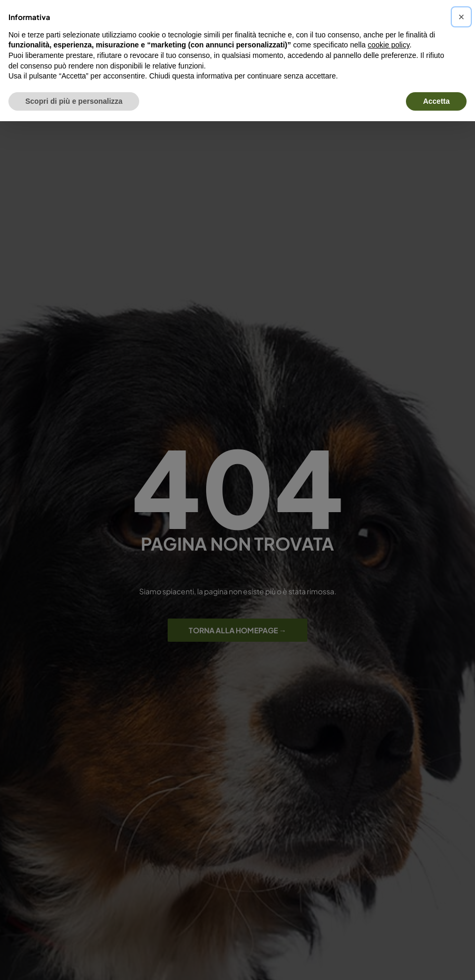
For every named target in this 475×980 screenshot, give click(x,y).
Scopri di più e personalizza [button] (74, 101)
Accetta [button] (436, 101)
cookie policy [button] (389, 45)
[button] (461, 17)
